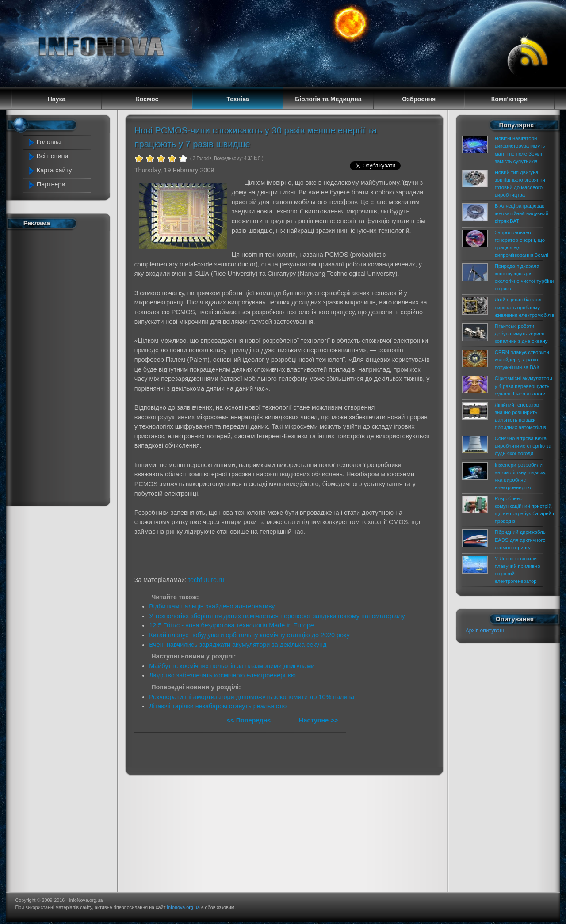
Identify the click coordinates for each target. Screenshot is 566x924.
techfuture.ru (206, 580)
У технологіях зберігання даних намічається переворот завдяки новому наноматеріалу (277, 616)
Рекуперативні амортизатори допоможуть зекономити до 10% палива (252, 697)
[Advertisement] (63, 366)
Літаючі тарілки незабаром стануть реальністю (218, 706)
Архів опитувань (486, 631)
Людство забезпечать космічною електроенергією (222, 675)
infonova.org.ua (184, 907)
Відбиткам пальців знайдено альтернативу (212, 606)
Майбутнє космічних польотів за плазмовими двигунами (232, 666)
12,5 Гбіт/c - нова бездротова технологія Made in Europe (231, 625)
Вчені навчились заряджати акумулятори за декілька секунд (238, 645)
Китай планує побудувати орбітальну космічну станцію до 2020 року (249, 635)
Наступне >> (318, 720)
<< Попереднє (250, 720)
